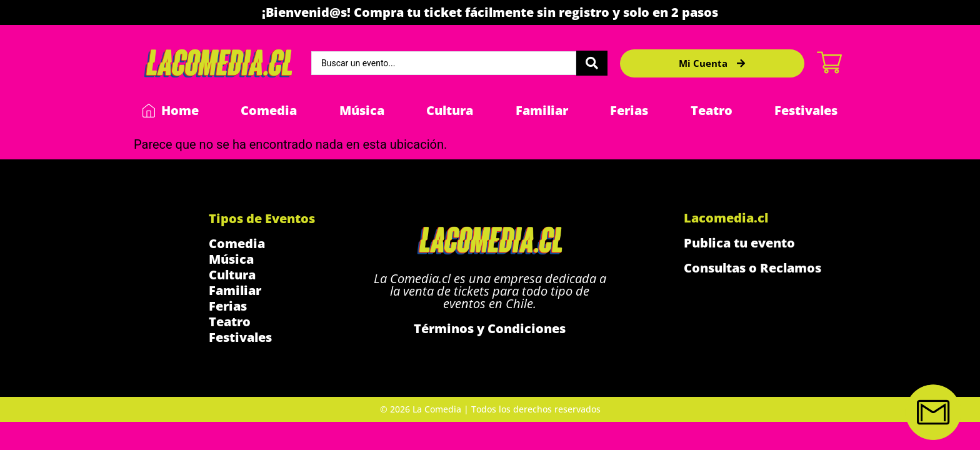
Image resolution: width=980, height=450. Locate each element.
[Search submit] (592, 63)
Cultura (450, 110)
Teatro (712, 110)
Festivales (806, 110)
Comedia (269, 110)
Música (362, 110)
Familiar (542, 110)
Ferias (629, 110)
